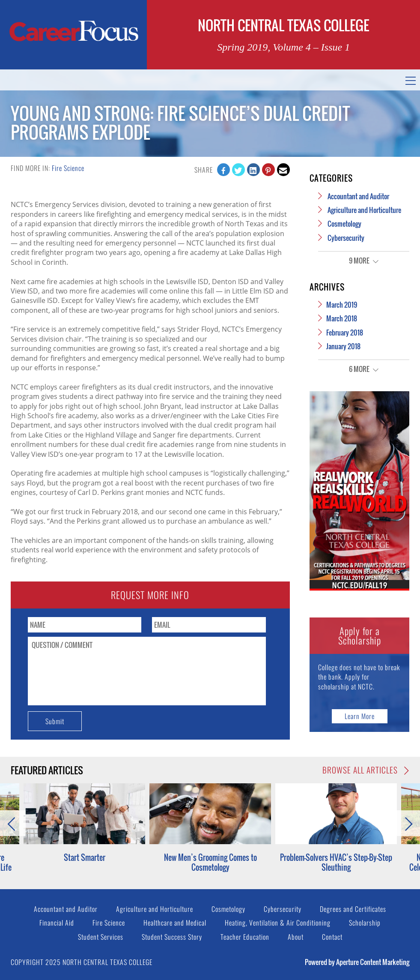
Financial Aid (57, 923)
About (296, 937)
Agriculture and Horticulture (364, 210)
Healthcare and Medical (175, 923)
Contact (332, 937)
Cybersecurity (346, 238)
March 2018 (342, 318)
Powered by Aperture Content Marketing (357, 962)
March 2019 (342, 305)
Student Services (101, 937)
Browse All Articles (366, 770)
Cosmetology (344, 224)
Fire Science (68, 168)
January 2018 (343, 346)
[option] (210, 828)
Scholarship (365, 923)
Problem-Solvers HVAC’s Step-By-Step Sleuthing (336, 862)
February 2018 (345, 333)
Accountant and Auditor (358, 196)
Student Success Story (172, 937)
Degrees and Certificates (353, 909)
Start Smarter (85, 857)
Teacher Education (245, 937)
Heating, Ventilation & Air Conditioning (278, 923)
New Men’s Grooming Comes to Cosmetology (210, 862)
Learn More (360, 716)
